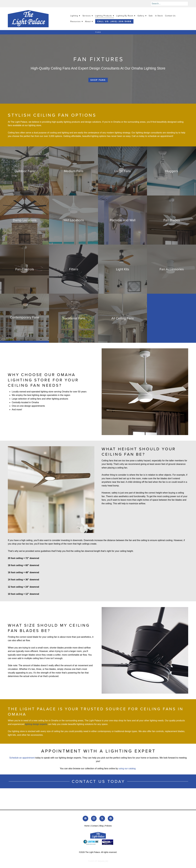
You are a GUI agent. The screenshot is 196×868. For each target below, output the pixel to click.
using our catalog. (127, 769)
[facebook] (85, 818)
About (89, 21)
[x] (102, 818)
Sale (151, 16)
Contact (95, 826)
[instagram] (94, 818)
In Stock (159, 16)
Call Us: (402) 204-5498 (114, 21)
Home (87, 826)
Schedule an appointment (22, 758)
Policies (108, 826)
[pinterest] (111, 818)
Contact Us (170, 16)
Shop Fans (98, 80)
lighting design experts (36, 724)
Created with (98, 861)
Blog (101, 826)
